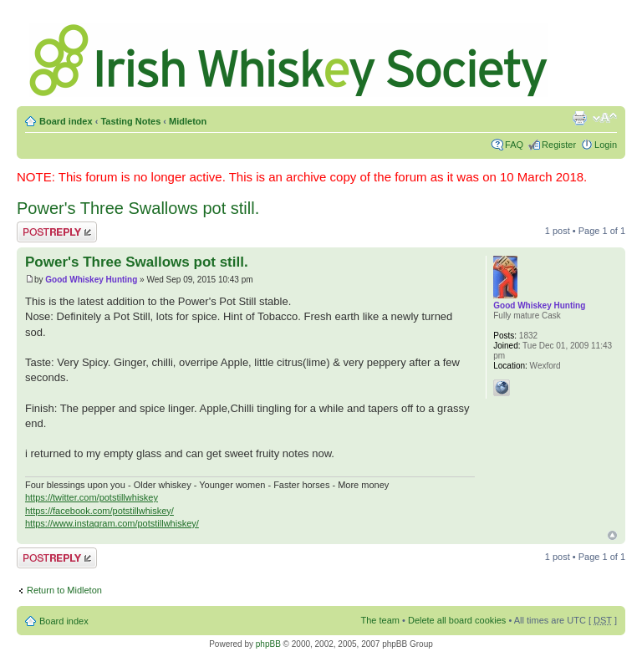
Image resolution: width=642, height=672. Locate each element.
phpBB (268, 644)
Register (559, 145)
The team (380, 620)
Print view (579, 118)
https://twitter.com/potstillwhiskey (92, 497)
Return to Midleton (64, 590)
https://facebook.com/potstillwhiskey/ (99, 511)
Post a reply (57, 232)
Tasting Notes (130, 121)
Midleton (188, 121)
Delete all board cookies (457, 620)
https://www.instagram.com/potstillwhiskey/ (112, 523)
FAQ (514, 145)
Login (606, 145)
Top (612, 535)
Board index (66, 121)
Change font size (605, 118)
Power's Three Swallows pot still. (138, 208)
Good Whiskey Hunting (91, 280)
